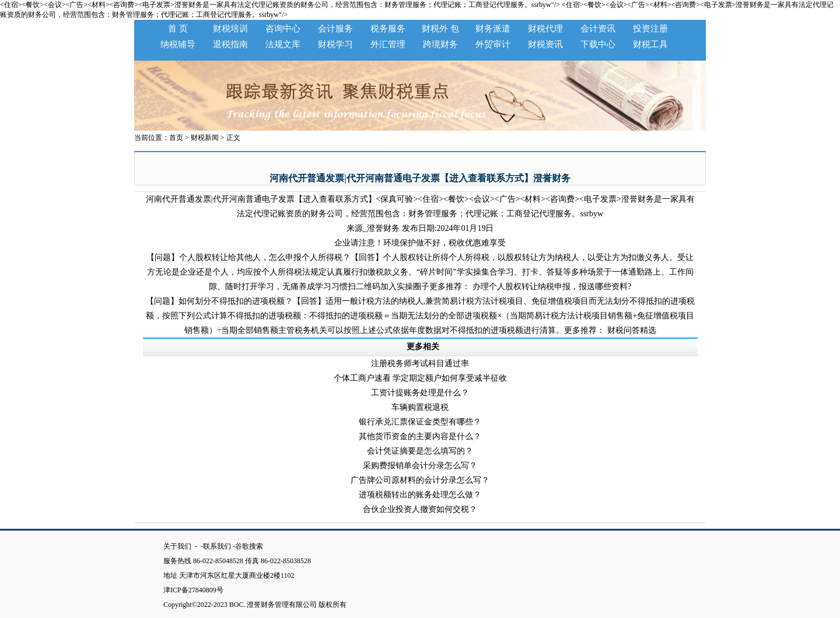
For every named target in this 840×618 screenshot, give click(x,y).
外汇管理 (388, 44)
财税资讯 (545, 44)
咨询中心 (283, 29)
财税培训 (230, 29)
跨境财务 (440, 44)
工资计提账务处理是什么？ (420, 393)
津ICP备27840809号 (197, 590)
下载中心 (598, 44)
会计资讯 (598, 29)
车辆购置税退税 (420, 407)
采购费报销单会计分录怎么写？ (420, 466)
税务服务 (388, 29)
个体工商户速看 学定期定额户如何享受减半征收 (421, 378)
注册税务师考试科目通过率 (420, 364)
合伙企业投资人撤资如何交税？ (420, 509)
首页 (176, 138)
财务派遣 (493, 29)
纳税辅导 (178, 44)
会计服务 (335, 29)
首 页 (178, 29)
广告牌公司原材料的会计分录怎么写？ (420, 480)
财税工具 (650, 44)
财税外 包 (440, 29)
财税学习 (335, 44)
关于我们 (178, 546)
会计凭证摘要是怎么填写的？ (420, 451)
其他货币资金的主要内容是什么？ (420, 436)
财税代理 (545, 29)
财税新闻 (205, 138)
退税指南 (230, 44)
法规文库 (283, 44)
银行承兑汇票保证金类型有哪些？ (420, 422)
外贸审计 (493, 44)
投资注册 (650, 29)
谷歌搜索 (249, 546)
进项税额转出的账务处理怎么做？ (420, 495)
